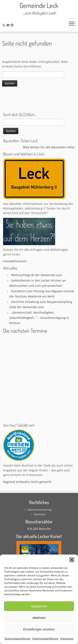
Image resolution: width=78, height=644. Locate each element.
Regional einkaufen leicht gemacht (27, 482)
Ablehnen (39, 618)
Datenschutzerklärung (17, 638)
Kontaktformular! (15, 261)
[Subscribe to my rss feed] (5, 25)
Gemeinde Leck (39, 5)
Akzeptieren (39, 606)
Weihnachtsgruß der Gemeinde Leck (36, 275)
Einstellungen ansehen (39, 629)
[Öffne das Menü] (72, 24)
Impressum (67, 638)
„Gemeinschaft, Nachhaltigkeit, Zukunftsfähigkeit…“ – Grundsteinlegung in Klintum (39, 318)
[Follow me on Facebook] (13, 25)
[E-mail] (9, 25)
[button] (72, 560)
